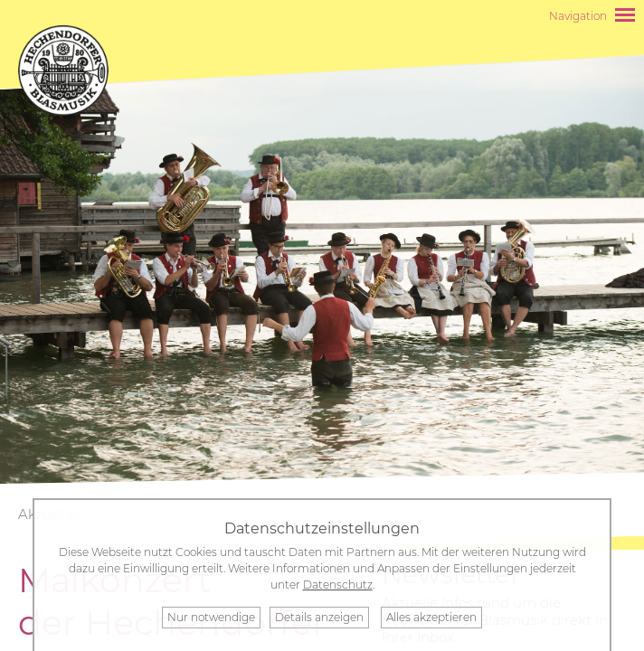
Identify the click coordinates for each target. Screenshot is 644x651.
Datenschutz (338, 585)
